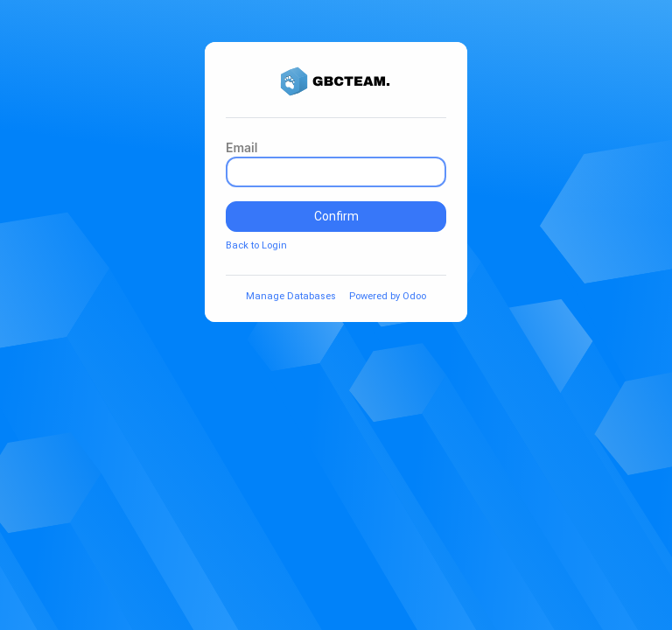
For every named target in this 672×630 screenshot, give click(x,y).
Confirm (336, 216)
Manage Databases (291, 296)
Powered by (388, 296)
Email (241, 147)
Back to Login (256, 245)
